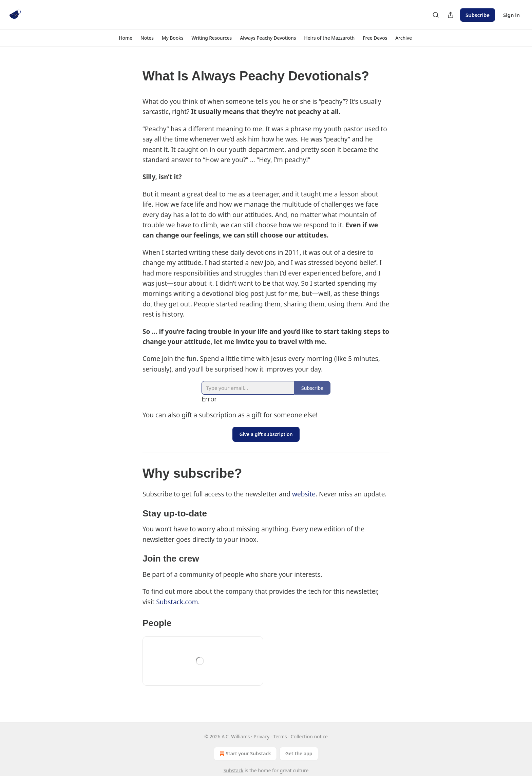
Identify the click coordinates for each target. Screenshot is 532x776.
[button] (126, 38)
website (304, 494)
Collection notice (309, 736)
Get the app (299, 753)
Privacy (262, 736)
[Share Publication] (451, 15)
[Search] (436, 15)
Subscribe (478, 15)
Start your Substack (244, 754)
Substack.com (177, 602)
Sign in (511, 15)
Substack (234, 770)
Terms (280, 736)
